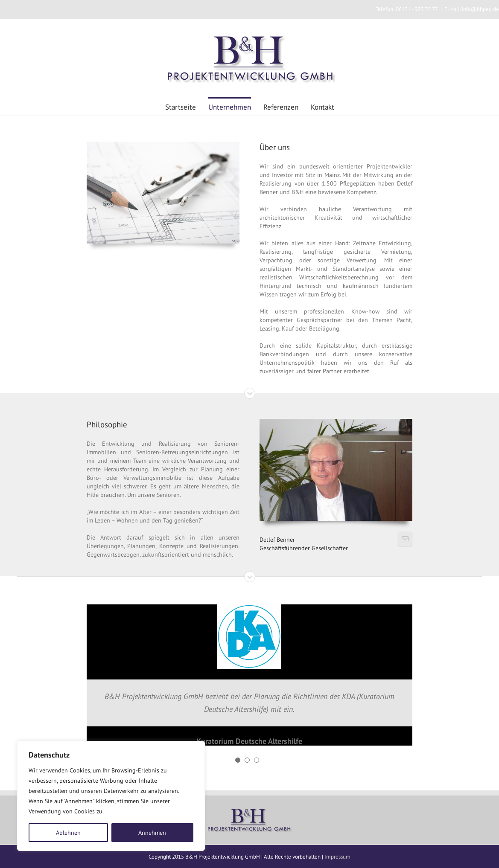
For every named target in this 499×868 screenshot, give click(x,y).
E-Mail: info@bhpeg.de (472, 9)
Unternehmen (230, 107)
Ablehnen (68, 833)
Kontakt (322, 107)
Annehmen (152, 833)
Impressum (337, 857)
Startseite (181, 107)
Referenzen (281, 107)
